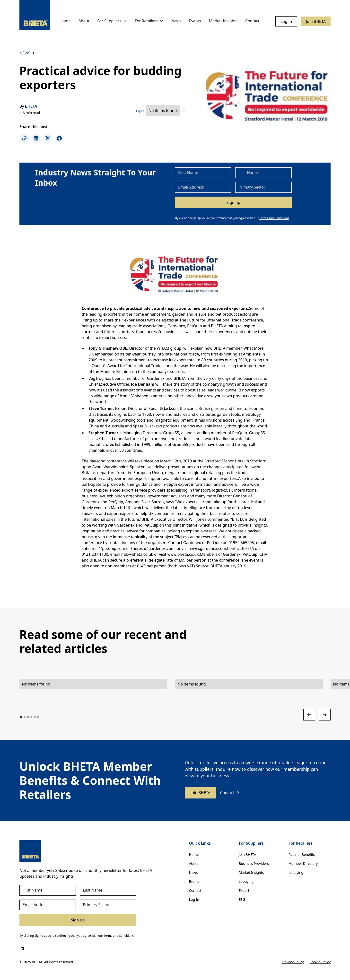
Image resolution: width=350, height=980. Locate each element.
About (84, 21)
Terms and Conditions (274, 218)
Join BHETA (316, 21)
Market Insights (223, 21)
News (176, 21)
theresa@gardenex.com (153, 548)
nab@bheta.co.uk (137, 554)
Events (195, 21)
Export (244, 890)
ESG (242, 899)
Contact (252, 21)
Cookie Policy (320, 962)
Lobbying (246, 881)
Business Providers (254, 863)
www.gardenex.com (208, 548)
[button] (112, 21)
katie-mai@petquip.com (103, 548)
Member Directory (303, 863)
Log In (286, 21)
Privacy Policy (293, 962)
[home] (35, 15)
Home (65, 21)
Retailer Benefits (302, 854)
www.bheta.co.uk (183, 554)
